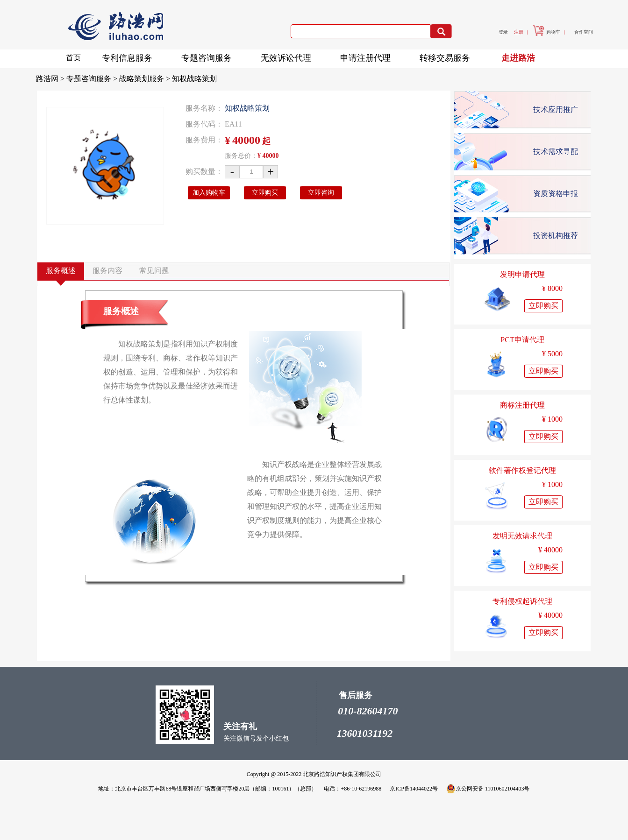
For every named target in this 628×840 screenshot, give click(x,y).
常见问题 (154, 271)
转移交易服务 (448, 56)
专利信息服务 (130, 56)
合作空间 (584, 32)
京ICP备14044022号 (414, 789)
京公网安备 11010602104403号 (488, 789)
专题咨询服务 (209, 56)
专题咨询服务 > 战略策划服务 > (119, 79)
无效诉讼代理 (289, 56)
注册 (519, 32)
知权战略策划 (194, 79)
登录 (503, 32)
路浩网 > (51, 79)
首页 (73, 58)
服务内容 (107, 271)
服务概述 (61, 271)
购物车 (546, 32)
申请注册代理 (368, 56)
